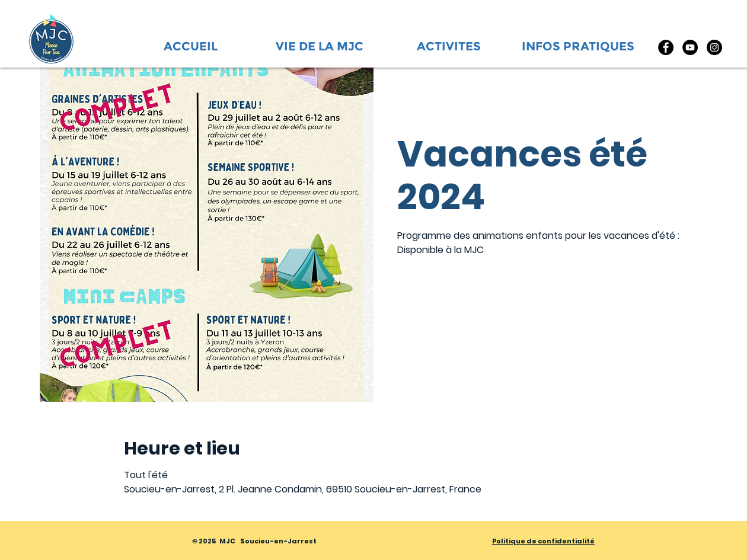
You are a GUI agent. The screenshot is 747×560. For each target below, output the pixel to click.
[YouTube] (690, 47)
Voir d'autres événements (481, 316)
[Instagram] (714, 47)
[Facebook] (666, 47)
